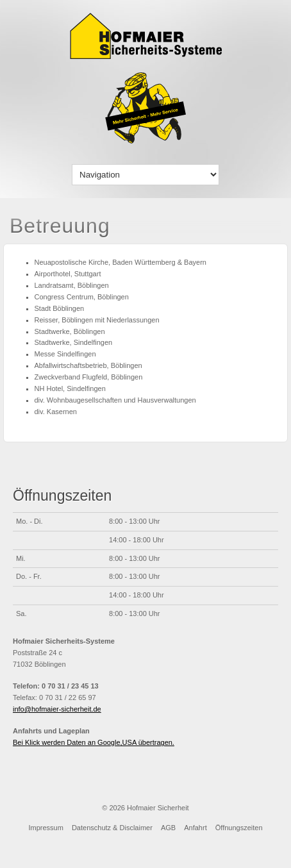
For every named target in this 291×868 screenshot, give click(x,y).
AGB (168, 828)
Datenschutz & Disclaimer (112, 828)
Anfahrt (195, 828)
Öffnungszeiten (239, 828)
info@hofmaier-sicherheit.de (57, 709)
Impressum (46, 828)
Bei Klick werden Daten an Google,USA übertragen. (94, 742)
